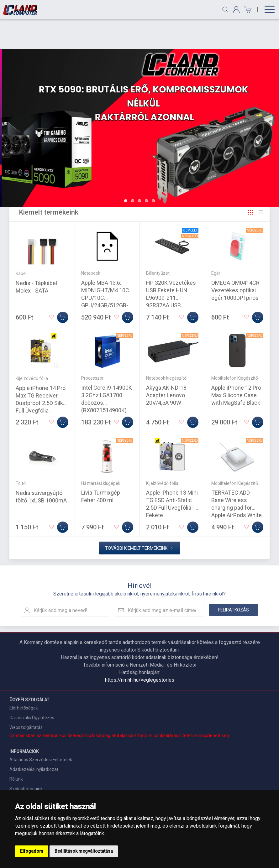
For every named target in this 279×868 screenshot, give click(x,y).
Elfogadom (32, 851)
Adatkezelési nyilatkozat (34, 739)
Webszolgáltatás (26, 697)
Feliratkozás (234, 580)
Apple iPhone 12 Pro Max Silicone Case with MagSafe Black (236, 365)
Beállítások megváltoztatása (84, 851)
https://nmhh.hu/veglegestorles (140, 650)
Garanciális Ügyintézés (32, 687)
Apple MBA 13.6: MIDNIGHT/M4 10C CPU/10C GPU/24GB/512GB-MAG (105, 267)
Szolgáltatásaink (26, 758)
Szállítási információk (31, 768)
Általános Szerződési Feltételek (41, 729)
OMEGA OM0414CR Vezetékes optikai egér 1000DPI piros (235, 260)
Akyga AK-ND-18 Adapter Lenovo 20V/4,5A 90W (166, 365)
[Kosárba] (63, 287)
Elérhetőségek (24, 678)
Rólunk (16, 749)
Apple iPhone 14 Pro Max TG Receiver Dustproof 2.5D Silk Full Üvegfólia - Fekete (41, 373)
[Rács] (251, 182)
